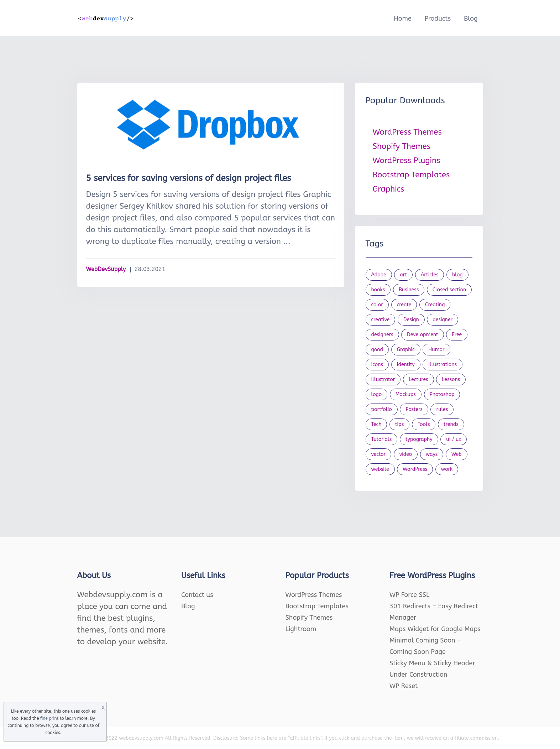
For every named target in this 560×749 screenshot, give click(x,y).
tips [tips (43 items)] (399, 424)
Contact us (197, 595)
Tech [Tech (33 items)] (376, 424)
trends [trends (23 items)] (451, 424)
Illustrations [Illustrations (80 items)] (443, 365)
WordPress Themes (407, 132)
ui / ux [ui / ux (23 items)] (454, 439)
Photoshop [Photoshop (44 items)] (442, 394)
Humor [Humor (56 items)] (436, 350)
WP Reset (404, 686)
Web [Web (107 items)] (457, 454)
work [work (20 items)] (447, 469)
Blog (471, 19)
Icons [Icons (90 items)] (377, 365)
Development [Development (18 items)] (423, 335)
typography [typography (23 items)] (419, 439)
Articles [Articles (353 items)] (430, 275)
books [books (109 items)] (378, 290)
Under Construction (418, 675)
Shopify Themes (402, 146)
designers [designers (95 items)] (382, 335)
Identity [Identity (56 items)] (406, 365)
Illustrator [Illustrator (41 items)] (383, 379)
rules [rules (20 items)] (442, 409)
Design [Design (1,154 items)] (411, 320)
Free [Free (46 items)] (457, 335)
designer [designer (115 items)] (443, 320)
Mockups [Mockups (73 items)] (406, 394)
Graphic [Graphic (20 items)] (406, 350)
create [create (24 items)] (404, 305)
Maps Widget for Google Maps (435, 629)
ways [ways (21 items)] (432, 454)
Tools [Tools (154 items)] (424, 424)
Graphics (389, 189)
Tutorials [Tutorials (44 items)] (382, 439)
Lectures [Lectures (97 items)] (418, 379)
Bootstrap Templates (411, 175)
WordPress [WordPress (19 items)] (415, 469)
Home (403, 19)
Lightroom (301, 629)
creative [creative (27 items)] (381, 320)
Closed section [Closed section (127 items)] (449, 290)
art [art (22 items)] (403, 275)
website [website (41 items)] (380, 469)
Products (438, 19)
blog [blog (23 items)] (457, 275)
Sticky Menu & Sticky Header (432, 663)
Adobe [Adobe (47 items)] (379, 275)
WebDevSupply (106, 269)
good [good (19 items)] (377, 350)
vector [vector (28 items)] (379, 454)
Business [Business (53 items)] (409, 290)
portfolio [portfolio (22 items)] (382, 409)
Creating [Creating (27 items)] (435, 305)
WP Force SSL (409, 595)
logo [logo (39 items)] (377, 394)
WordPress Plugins (407, 161)
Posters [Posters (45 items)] (414, 409)
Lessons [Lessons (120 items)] (451, 379)
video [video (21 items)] (406, 454)
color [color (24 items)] (377, 305)
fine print (49, 718)
